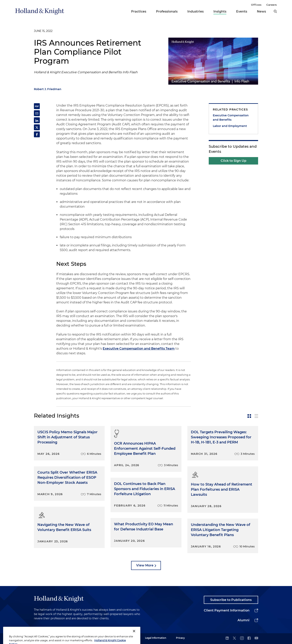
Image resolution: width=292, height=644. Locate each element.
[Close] (134, 636)
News (261, 11)
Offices (256, 5)
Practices (139, 11)
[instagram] (242, 638)
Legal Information (156, 638)
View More (145, 565)
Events (242, 11)
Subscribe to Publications (231, 600)
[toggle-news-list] (256, 416)
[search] (275, 11)
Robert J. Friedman (48, 89)
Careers (272, 5)
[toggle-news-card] (249, 416)
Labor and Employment (230, 126)
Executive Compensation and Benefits (231, 118)
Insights (220, 11)
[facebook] (249, 638)
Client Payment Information (227, 610)
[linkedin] (227, 638)
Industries (195, 11)
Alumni (243, 620)
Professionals (167, 11)
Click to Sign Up (234, 161)
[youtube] (256, 638)
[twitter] (234, 638)
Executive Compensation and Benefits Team (139, 349)
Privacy (180, 638)
